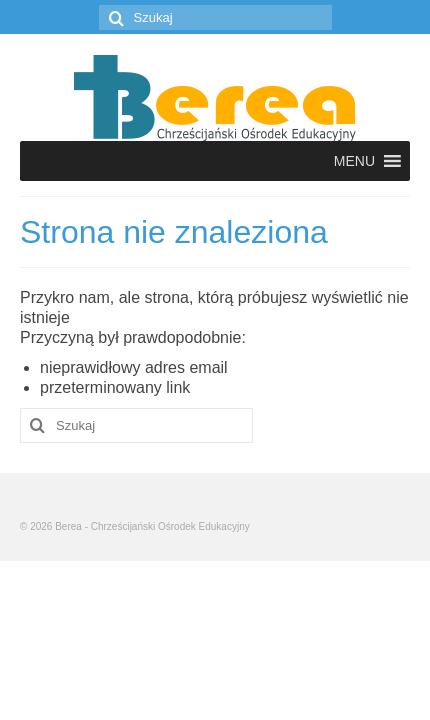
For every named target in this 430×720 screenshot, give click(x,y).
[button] (354, 161)
